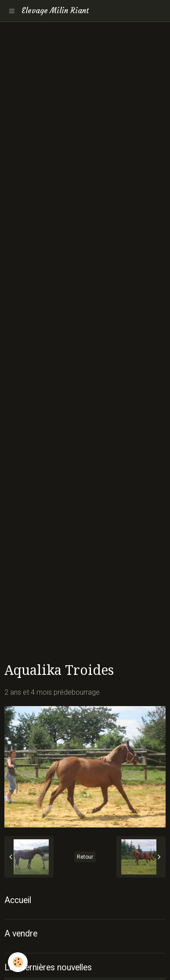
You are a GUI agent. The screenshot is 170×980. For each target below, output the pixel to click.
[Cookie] (18, 962)
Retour (85, 857)
